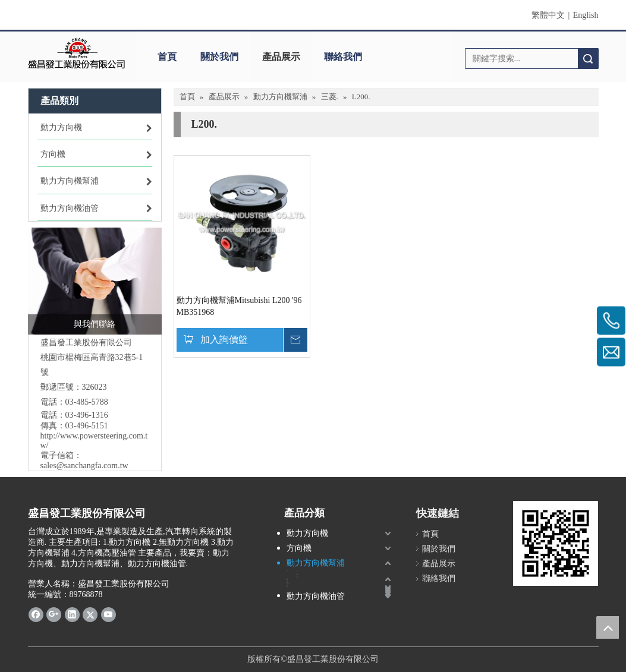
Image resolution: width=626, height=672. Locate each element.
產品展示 (281, 57)
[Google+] (54, 614)
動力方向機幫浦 (316, 563)
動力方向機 (307, 533)
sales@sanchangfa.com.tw (84, 466)
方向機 (299, 548)
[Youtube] (108, 614)
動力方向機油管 (316, 596)
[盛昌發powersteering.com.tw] (556, 543)
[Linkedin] (72, 614)
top (608, 627)
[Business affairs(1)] (95, 281)
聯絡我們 (343, 57)
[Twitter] (90, 614)
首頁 (167, 57)
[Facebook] (36, 614)
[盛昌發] (77, 53)
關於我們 (219, 57)
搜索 (588, 59)
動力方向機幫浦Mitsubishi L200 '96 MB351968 (239, 306)
